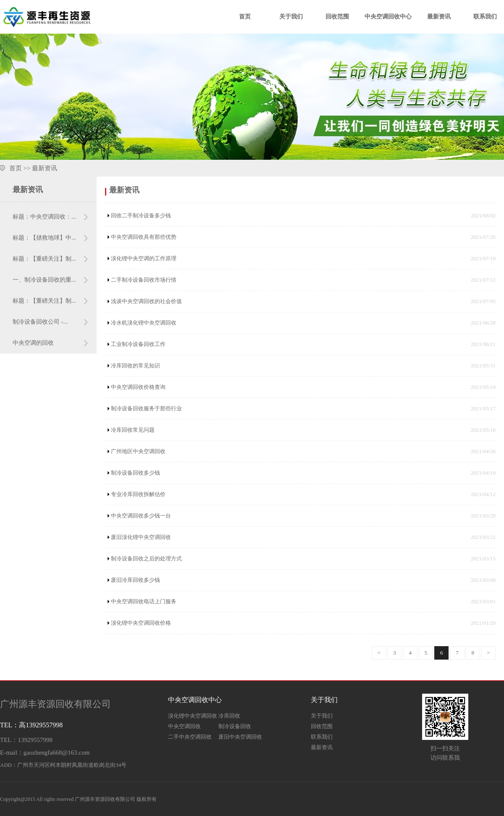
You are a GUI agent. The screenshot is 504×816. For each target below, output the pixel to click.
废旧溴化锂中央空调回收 (141, 537)
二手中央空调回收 (190, 737)
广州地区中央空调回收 (138, 451)
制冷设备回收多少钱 (135, 473)
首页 (245, 17)
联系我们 (485, 17)
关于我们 (291, 17)
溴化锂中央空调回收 (193, 716)
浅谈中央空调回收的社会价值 (146, 301)
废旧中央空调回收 (240, 737)
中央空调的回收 (33, 343)
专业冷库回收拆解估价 (138, 494)
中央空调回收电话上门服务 (144, 601)
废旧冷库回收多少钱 (135, 580)
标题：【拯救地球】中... (44, 238)
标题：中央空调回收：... (44, 217)
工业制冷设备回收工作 (138, 344)
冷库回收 (229, 716)
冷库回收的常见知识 (135, 366)
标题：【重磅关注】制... (44, 259)
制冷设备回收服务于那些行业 (146, 408)
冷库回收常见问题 (133, 430)
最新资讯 (439, 17)
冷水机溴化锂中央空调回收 (144, 323)
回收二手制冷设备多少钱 (141, 215)
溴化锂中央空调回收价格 (141, 623)
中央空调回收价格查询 (138, 387)
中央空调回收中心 (388, 17)
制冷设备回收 (235, 726)
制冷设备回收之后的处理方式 (146, 559)
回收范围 (337, 17)
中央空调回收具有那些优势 (144, 237)
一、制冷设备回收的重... (44, 280)
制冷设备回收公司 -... (40, 322)
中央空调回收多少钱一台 (141, 516)
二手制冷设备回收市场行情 (144, 280)
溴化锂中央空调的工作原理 (144, 258)
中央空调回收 (184, 726)
